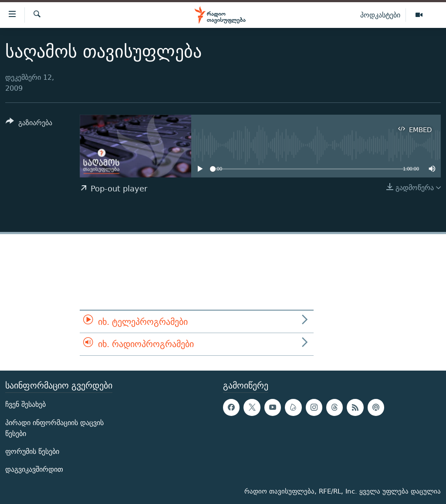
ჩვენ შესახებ (25, 404)
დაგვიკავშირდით (34, 469)
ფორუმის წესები (32, 451)
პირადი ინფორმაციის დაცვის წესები (54, 428)
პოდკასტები (380, 15)
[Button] (29, 124)
